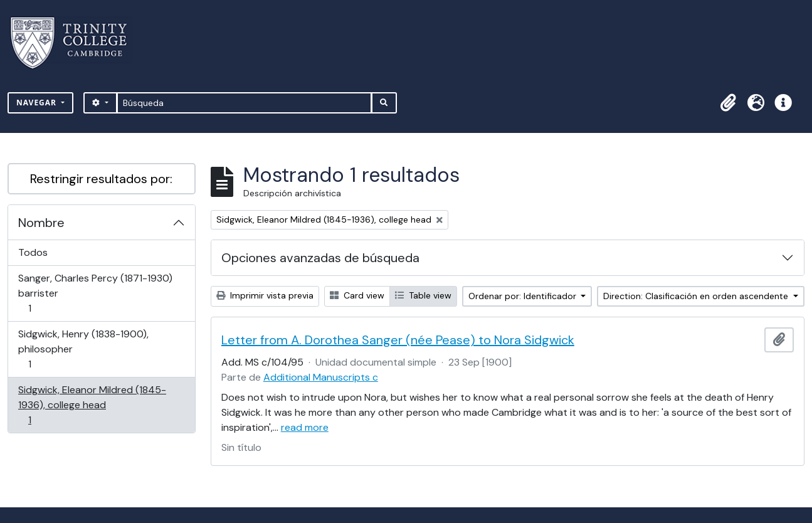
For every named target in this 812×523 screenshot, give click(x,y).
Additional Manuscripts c (321, 377)
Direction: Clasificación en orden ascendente (697, 296)
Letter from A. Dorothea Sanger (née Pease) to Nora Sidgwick (398, 340)
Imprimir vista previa (265, 295)
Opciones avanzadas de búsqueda (320, 258)
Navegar (38, 103)
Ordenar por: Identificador (524, 296)
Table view (423, 295)
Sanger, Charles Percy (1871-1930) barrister (95, 293)
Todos (33, 252)
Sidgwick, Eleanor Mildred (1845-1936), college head (92, 405)
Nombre (41, 223)
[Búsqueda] (244, 103)
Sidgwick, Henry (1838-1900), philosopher (83, 349)
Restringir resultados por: (101, 179)
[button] (728, 103)
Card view (357, 295)
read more (305, 427)
